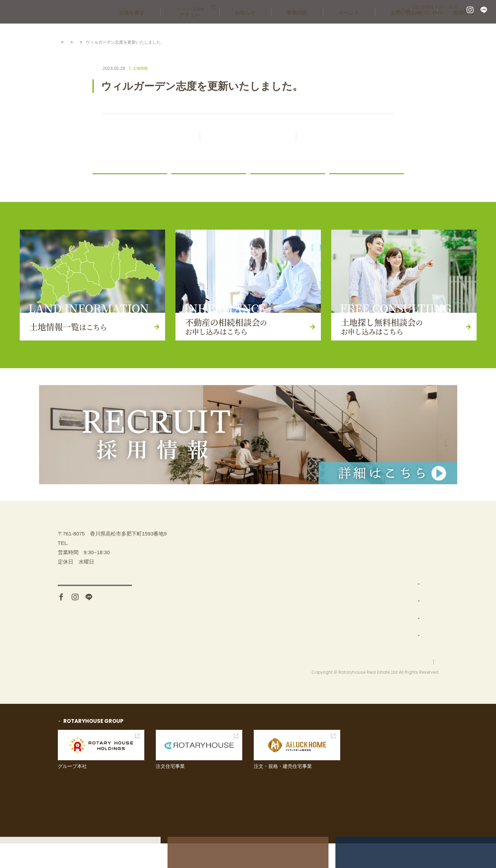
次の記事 (345, 137)
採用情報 (468, 28)
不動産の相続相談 (413, 548)
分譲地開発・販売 (349, 617)
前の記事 (151, 137)
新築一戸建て (343, 651)
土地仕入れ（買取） (351, 600)
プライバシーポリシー (418, 686)
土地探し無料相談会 (415, 565)
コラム (341, 182)
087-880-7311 (368, 10)
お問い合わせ (422, 28)
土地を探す (199, 28)
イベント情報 (407, 582)
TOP (330, 548)
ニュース (185, 182)
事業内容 (333, 28)
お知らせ (292, 28)
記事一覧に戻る (254, 137)
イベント (375, 28)
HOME (64, 42)
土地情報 (114, 42)
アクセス (95, 635)
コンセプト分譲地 (349, 634)
